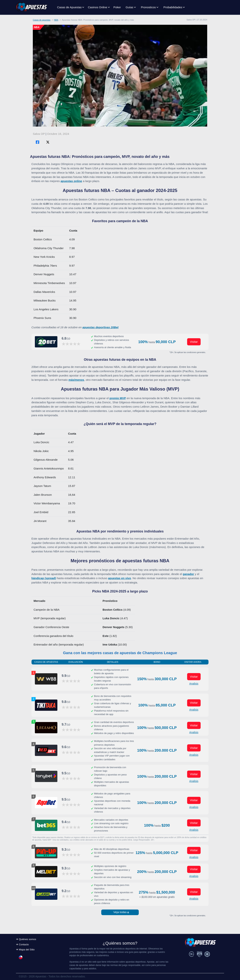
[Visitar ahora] (46, 342)
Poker (117, 7)
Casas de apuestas (42, 20)
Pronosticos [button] (148, 7)
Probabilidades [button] (173, 7)
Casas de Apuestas (69, 7)
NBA (56, 20)
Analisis (194, 684)
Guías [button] (129, 7)
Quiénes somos (27, 939)
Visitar (194, 342)
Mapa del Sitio (27, 950)
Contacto (24, 944)
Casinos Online (98, 7)
